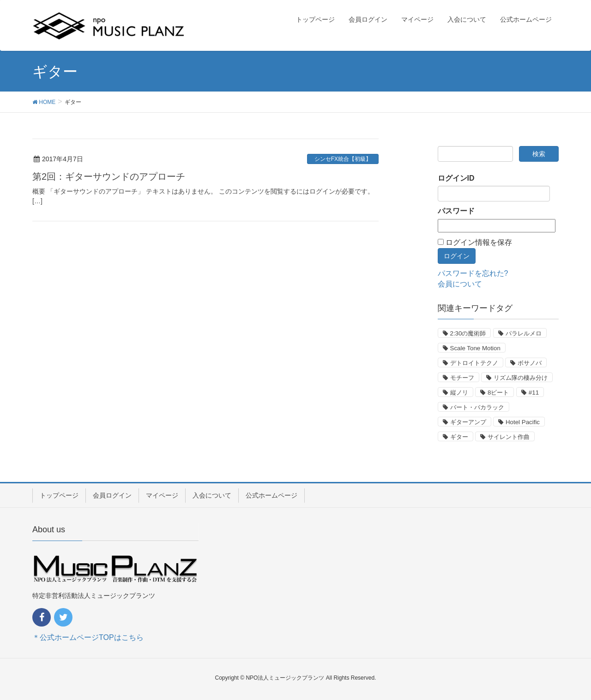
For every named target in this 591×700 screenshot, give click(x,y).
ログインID (456, 178)
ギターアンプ (468, 422)
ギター (459, 437)
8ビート (498, 393)
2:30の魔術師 (468, 333)
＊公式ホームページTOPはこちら (88, 637)
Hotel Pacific (523, 422)
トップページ (59, 495)
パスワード (456, 211)
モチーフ (462, 378)
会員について (460, 284)
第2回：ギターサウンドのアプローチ (109, 177)
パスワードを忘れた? (473, 273)
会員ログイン (112, 495)
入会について (212, 495)
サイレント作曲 (509, 437)
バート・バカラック (477, 407)
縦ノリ (459, 393)
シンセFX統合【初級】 (343, 159)
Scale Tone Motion (475, 348)
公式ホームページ (271, 495)
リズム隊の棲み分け (521, 378)
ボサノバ (530, 363)
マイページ (162, 495)
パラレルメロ (524, 333)
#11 (534, 393)
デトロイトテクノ (474, 363)
